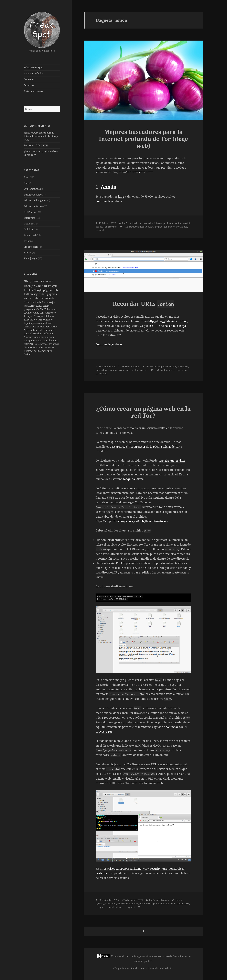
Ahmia (109, 187)
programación (32, 309)
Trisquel (53, 286)
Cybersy (100, 904)
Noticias (28, 224)
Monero (29, 347)
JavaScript (30, 306)
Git (35, 327)
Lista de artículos (33, 91)
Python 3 (54, 344)
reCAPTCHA (31, 344)
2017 (116, 367)
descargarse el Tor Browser (128, 447)
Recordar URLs (36, 145)
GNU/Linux (30, 212)
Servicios (29, 85)
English (159, 227)
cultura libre (43, 306)
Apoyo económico (34, 73)
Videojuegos (31, 258)
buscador (148, 223)
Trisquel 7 (30, 320)
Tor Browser (40, 351)
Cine (26, 183)
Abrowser (50, 313)
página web (50, 290)
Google (38, 290)
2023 (113, 223)
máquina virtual (134, 479)
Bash (27, 177)
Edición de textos (33, 206)
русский (100, 230)
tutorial (28, 334)
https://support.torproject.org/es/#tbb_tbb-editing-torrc (131, 521)
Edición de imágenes (35, 200)
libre (121, 197)
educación (48, 330)
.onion (178, 223)
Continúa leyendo (109, 201)
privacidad (40, 286)
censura (29, 327)
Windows (48, 320)
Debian (28, 351)
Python (28, 241)
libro (49, 351)
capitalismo (46, 323)
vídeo (36, 313)
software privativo (47, 327)
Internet (38, 330)
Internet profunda (164, 223)
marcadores (102, 370)
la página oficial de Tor (165, 447)
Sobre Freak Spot (33, 67)
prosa (36, 323)
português (182, 227)
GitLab (28, 354)
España (28, 323)
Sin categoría (31, 247)
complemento (51, 340)
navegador (30, 340)
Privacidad (30, 235)
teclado (50, 337)
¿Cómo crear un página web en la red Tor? (143, 412)
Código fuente (121, 968)
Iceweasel (43, 344)
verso (40, 340)
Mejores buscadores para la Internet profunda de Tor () (41, 136)
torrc (187, 904)
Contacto (29, 79)
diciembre (107, 367)
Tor (44, 302)
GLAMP (121, 904)
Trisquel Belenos (45, 316)
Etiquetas (31, 274)
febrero (106, 223)
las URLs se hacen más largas (168, 326)
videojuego (40, 337)
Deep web (162, 367)
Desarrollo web (32, 195)
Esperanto (169, 227)
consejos (51, 302)
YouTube (45, 309)
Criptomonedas (32, 189)
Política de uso (139, 968)
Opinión (28, 229)
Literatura (30, 218)
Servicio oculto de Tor (161, 968)
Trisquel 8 (30, 316)
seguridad (40, 294)
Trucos (28, 253)
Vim (42, 313)
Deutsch (149, 227)
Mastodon (39, 347)
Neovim (29, 330)
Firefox (29, 290)
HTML (39, 320)
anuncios (50, 347)
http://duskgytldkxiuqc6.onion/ (168, 321)
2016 (116, 900)
